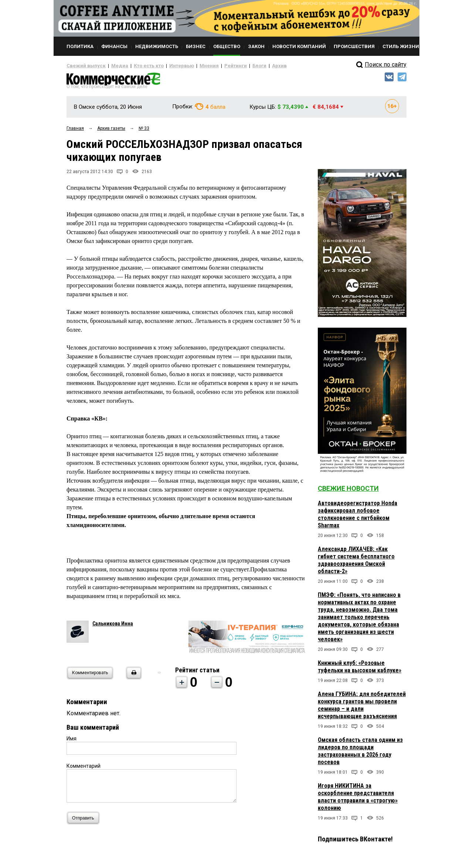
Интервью (166, 66)
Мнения (190, 66)
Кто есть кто (138, 66)
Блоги (235, 66)
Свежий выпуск (83, 66)
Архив (253, 66)
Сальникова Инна (113, 626)
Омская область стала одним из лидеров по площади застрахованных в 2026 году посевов (360, 754)
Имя (72, 742)
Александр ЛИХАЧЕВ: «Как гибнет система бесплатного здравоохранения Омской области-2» (356, 563)
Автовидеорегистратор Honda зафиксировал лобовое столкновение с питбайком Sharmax (358, 517)
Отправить (85, 821)
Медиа (113, 66)
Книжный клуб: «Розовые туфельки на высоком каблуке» (360, 670)
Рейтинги (214, 66)
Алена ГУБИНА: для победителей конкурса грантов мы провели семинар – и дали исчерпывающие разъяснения (362, 708)
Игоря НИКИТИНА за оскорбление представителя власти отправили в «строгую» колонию (358, 800)
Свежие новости (348, 491)
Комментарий (84, 769)
